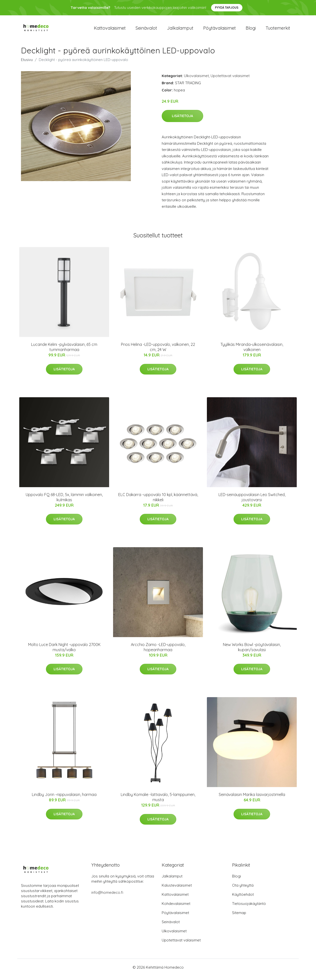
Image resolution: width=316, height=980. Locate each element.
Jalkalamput (180, 30)
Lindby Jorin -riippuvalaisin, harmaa (64, 799)
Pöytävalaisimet (219, 30)
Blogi (251, 30)
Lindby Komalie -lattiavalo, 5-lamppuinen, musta (158, 802)
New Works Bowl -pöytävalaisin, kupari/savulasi (252, 651)
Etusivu (27, 64)
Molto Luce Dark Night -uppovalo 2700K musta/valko (64, 651)
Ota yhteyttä (243, 889)
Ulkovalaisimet (196, 80)
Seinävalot (146, 30)
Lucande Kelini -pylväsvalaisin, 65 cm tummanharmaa (64, 351)
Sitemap (239, 917)
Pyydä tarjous (227, 8)
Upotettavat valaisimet (230, 80)
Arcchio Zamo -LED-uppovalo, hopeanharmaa (158, 651)
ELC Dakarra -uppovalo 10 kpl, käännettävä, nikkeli (158, 501)
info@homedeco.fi (107, 897)
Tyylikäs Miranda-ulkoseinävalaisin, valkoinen (252, 351)
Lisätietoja (182, 120)
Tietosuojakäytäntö (249, 908)
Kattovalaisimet (110, 30)
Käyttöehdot (243, 899)
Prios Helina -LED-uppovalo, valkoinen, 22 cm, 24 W (158, 351)
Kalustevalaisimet (177, 889)
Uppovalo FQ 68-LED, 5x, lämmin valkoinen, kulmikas (64, 501)
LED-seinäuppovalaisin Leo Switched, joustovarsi (252, 501)
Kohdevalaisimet (176, 908)
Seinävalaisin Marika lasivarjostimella (252, 799)
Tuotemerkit (278, 30)
